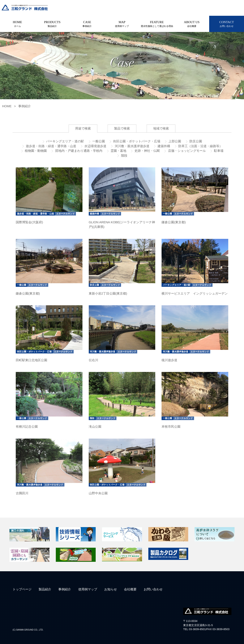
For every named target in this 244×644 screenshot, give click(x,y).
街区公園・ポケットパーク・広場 (136, 141)
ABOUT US (192, 24)
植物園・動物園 (35, 151)
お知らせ (111, 589)
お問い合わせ (153, 589)
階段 (124, 155)
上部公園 (174, 141)
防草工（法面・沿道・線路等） (200, 146)
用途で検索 (83, 128)
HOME (17, 24)
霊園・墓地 (118, 151)
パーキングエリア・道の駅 (65, 141)
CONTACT (227, 24)
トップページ (22, 589)
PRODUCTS (52, 24)
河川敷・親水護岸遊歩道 (131, 146)
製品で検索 (122, 128)
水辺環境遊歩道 (95, 146)
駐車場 (218, 151)
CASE (87, 24)
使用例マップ (88, 589)
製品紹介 (45, 589)
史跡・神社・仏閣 (147, 151)
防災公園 (195, 141)
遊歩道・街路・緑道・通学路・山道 (51, 146)
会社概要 (130, 589)
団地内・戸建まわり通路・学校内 (78, 151)
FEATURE (157, 24)
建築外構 (163, 146)
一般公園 (98, 141)
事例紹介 (25, 106)
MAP (122, 24)
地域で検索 (161, 128)
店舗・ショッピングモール (186, 151)
